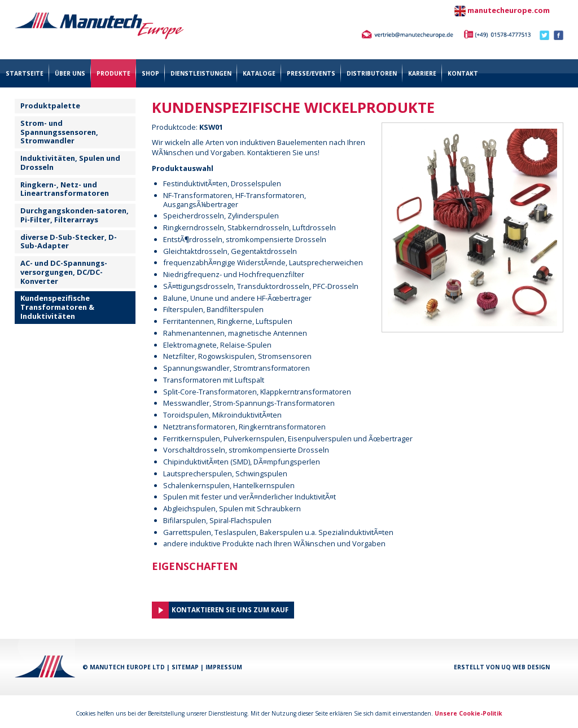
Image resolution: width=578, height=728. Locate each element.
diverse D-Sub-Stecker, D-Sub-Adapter (69, 242)
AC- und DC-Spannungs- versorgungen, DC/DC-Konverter (64, 272)
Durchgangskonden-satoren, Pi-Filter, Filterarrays (75, 215)
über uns (70, 73)
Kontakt (463, 73)
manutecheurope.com (509, 10)
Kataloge (259, 73)
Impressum (224, 667)
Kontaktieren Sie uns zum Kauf (230, 610)
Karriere (422, 73)
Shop (150, 73)
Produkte (113, 73)
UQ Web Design (526, 667)
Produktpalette (50, 106)
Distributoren (372, 73)
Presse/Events (311, 73)
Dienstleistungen (201, 73)
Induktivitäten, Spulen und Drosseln (70, 163)
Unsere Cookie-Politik (468, 713)
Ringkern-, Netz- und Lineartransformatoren (65, 189)
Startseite (25, 73)
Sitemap (185, 667)
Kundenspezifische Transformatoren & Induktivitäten (57, 307)
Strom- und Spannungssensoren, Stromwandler (59, 132)
